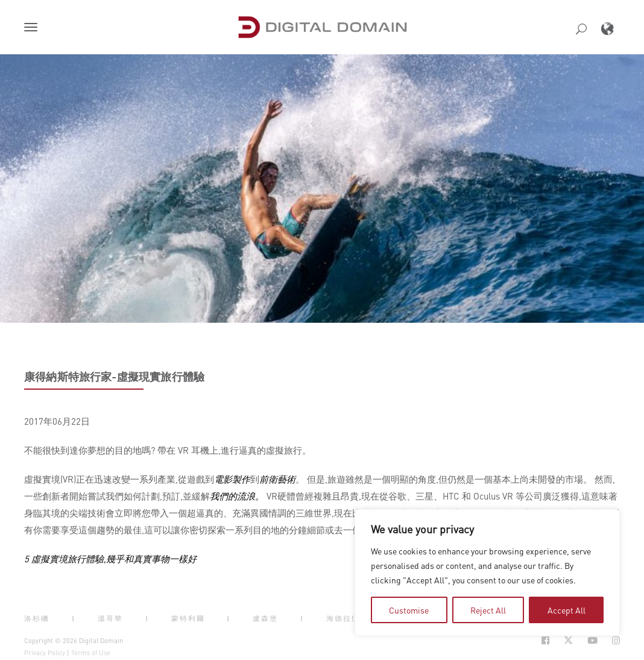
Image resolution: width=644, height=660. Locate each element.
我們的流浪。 (237, 496)
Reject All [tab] (488, 610)
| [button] (74, 618)
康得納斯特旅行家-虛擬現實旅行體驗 (114, 376)
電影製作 (232, 479)
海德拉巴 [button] (343, 618)
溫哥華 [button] (110, 618)
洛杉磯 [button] (37, 618)
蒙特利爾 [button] (188, 618)
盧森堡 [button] (265, 618)
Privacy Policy (45, 653)
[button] (33, 28)
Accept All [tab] (567, 610)
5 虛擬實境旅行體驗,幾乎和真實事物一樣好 (110, 559)
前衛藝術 (277, 479)
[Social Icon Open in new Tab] (545, 640)
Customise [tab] (409, 610)
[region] (487, 573)
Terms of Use (91, 653)
